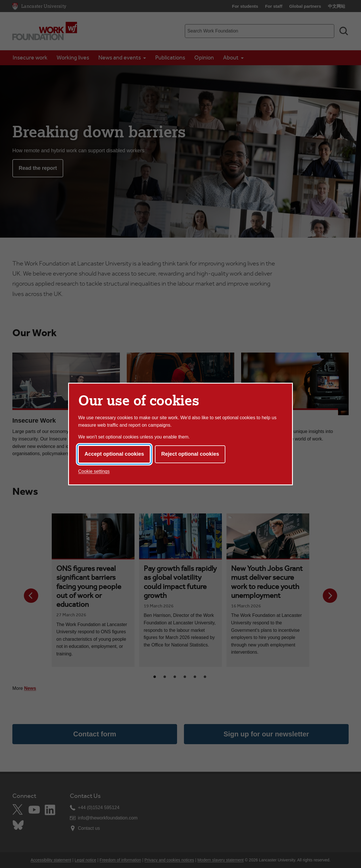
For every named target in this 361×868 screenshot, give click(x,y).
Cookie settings (94, 471)
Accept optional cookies (114, 454)
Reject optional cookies (190, 454)
